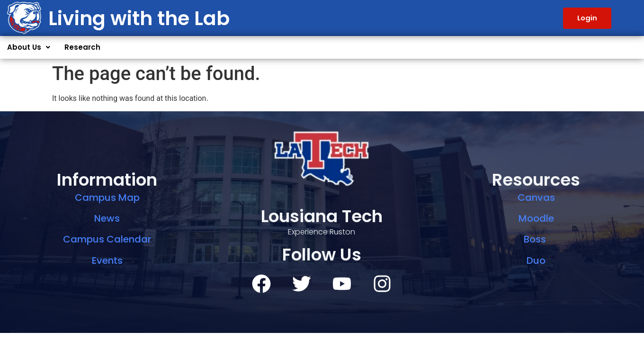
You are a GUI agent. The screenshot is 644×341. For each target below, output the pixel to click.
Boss (536, 239)
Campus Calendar (107, 239)
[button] (29, 47)
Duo (536, 260)
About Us (29, 47)
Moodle (536, 218)
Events (107, 260)
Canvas (536, 197)
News (107, 218)
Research (82, 47)
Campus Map (107, 197)
